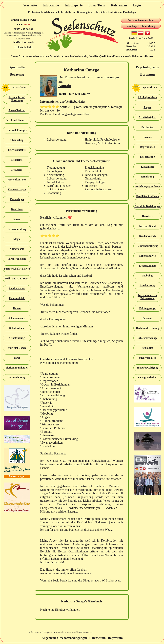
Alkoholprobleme (148, 97)
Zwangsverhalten (147, 378)
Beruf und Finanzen (17, 120)
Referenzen (119, 5)
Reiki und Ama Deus (17, 279)
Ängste (147, 107)
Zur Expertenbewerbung (141, 26)
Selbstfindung (17, 338)
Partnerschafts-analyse (17, 269)
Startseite (30, 5)
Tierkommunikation (17, 368)
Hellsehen (17, 170)
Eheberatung (148, 157)
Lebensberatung (17, 229)
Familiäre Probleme (147, 196)
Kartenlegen (17, 199)
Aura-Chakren (17, 110)
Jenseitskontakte (17, 180)
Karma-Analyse (17, 189)
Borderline (147, 127)
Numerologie (17, 249)
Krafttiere (17, 209)
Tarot (17, 358)
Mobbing (147, 276)
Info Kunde (51, 5)
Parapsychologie (17, 259)
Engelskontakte (17, 150)
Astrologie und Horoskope (17, 99)
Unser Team (97, 5)
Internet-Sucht (147, 226)
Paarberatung (147, 285)
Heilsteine (17, 160)
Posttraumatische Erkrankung (147, 297)
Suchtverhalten (147, 358)
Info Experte (74, 5)
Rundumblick (17, 298)
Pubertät (147, 318)
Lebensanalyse (147, 256)
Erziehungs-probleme (147, 186)
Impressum (115, 638)
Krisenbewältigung (147, 246)
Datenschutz (97, 638)
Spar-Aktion (15, 88)
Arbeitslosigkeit (147, 117)
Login (137, 5)
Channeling (17, 140)
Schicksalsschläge (147, 338)
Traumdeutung (17, 378)
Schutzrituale (17, 328)
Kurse (17, 219)
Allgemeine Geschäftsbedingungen (64, 638)
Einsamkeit (147, 167)
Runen (17, 308)
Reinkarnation (17, 288)
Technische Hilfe (24, 47)
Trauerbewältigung (147, 368)
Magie (17, 239)
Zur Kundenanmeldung (141, 20)
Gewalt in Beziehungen (147, 206)
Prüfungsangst (147, 308)
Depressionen (147, 147)
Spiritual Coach (17, 348)
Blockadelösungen (17, 130)
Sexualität (147, 348)
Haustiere (147, 216)
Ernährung (147, 177)
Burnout (147, 137)
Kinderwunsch (147, 236)
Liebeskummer (147, 266)
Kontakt (65, 86)
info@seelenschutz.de (23, 42)
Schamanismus (17, 318)
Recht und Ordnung (147, 328)
